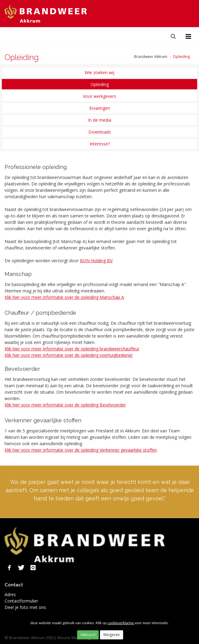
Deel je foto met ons (25, 607)
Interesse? (100, 144)
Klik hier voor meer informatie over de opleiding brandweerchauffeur (72, 349)
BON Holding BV (96, 261)
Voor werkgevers (100, 96)
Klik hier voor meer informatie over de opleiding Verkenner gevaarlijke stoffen (81, 450)
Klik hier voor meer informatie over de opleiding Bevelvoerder (65, 405)
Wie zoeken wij (100, 72)
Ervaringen (100, 108)
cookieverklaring (121, 623)
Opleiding (100, 84)
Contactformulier (21, 601)
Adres (10, 594)
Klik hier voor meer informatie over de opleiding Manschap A (64, 297)
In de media (100, 120)
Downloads (100, 132)
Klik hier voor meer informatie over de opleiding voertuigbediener (69, 355)
